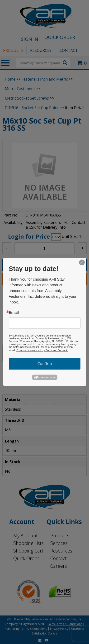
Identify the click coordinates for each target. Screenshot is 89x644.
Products (60, 536)
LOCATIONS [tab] (39, 352)
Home (10, 79)
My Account (26, 536)
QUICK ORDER (60, 37)
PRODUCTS (13, 50)
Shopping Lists (28, 543)
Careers (59, 566)
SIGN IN (30, 39)
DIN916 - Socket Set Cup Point (32, 108)
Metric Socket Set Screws (27, 98)
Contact (59, 558)
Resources (61, 551)
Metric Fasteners (20, 89)
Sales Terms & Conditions (65, 624)
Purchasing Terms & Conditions (26, 629)
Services (59, 543)
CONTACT (69, 50)
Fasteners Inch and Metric (45, 79)
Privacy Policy (59, 629)
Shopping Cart (28, 551)
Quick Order (26, 558)
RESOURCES (41, 50)
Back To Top (73, 380)
